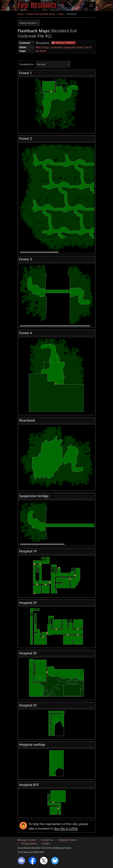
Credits (46, 844)
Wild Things (42, 47)
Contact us (47, 840)
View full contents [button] (65, 43)
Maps (61, 14)
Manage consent (27, 840)
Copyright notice (67, 840)
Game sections (28, 23)
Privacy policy (29, 844)
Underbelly (56, 47)
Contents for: (27, 64)
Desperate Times (73, 47)
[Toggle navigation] (91, 5)
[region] (57, 104)
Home (21, 14)
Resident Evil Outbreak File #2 (41, 14)
